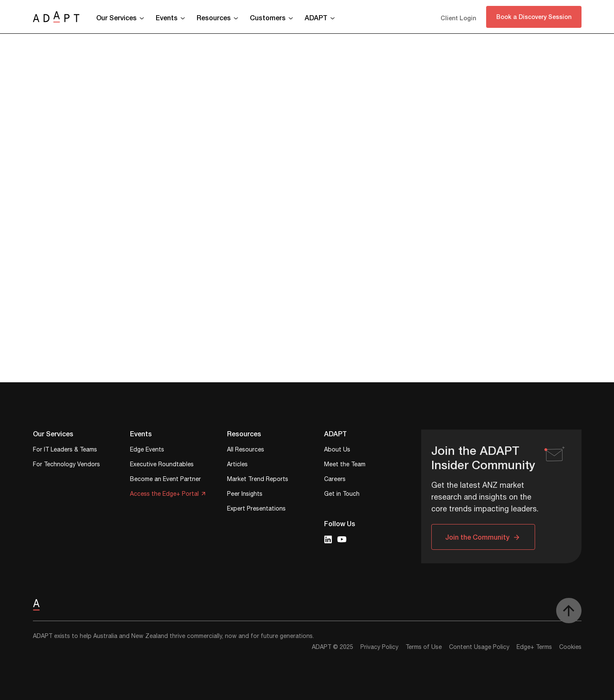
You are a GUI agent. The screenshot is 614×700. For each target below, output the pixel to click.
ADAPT (316, 18)
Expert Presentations (256, 509)
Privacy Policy (379, 647)
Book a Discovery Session (534, 17)
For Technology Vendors (66, 465)
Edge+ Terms (534, 647)
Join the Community (477, 537)
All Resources (246, 450)
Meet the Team (345, 465)
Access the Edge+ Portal (164, 495)
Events (167, 18)
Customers (268, 18)
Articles (237, 465)
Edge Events (147, 450)
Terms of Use (424, 647)
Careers (335, 480)
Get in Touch (342, 495)
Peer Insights (245, 495)
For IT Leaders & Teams (65, 450)
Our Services (116, 18)
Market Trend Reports (258, 480)
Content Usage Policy (479, 647)
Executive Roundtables (162, 465)
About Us (337, 450)
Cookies (570, 647)
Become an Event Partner (165, 480)
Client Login (458, 18)
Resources (214, 18)
